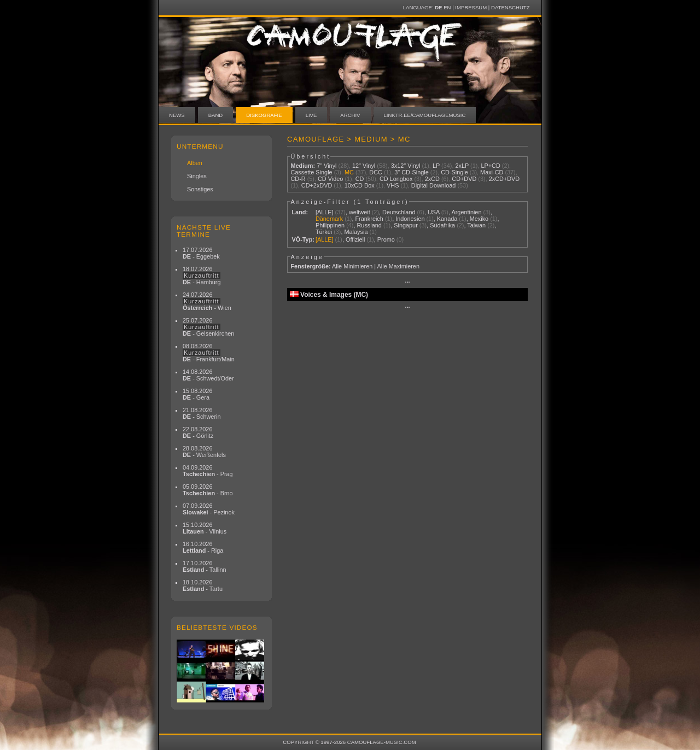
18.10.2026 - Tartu (203, 585)
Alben (195, 163)
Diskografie (264, 115)
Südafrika (442, 225)
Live (311, 115)
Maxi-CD (492, 172)
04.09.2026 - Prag (208, 471)
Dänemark (329, 219)
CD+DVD (464, 179)
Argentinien (466, 212)
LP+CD (490, 166)
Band (216, 115)
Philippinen (330, 225)
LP (436, 166)
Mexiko (479, 219)
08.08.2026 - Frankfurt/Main (209, 353)
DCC (376, 172)
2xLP (462, 166)
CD (360, 179)
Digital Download (434, 185)
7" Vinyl (326, 166)
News (177, 115)
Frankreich (369, 219)
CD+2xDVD (317, 185)
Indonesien (410, 219)
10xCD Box (360, 185)
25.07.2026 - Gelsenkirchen (208, 327)
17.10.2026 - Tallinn (205, 566)
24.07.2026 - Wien (207, 301)
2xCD (432, 179)
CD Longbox (396, 179)
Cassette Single (311, 172)
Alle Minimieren (352, 266)
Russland (369, 225)
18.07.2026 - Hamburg (202, 276)
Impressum (471, 7)
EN (447, 7)
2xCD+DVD (504, 179)
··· (407, 282)
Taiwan (476, 225)
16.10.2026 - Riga (203, 547)
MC (349, 172)
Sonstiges (200, 189)
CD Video (330, 179)
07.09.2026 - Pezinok (209, 509)
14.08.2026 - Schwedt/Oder (208, 375)
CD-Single (454, 172)
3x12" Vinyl (406, 166)
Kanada (447, 219)
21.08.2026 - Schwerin (202, 413)
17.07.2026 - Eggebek (201, 253)
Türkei (324, 232)
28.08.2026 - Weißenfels (204, 452)
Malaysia (356, 232)
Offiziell (355, 239)
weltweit (360, 212)
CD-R (298, 179)
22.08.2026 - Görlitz (198, 432)
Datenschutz (510, 7)
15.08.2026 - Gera (197, 394)
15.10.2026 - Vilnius (205, 528)
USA (434, 212)
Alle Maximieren (398, 266)
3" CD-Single (412, 172)
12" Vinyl (364, 166)
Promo (386, 239)
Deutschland (399, 212)
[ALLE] (325, 212)
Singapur (406, 225)
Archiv (350, 115)
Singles (197, 176)
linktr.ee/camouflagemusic (425, 115)
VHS (393, 185)
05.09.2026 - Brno (208, 490)
